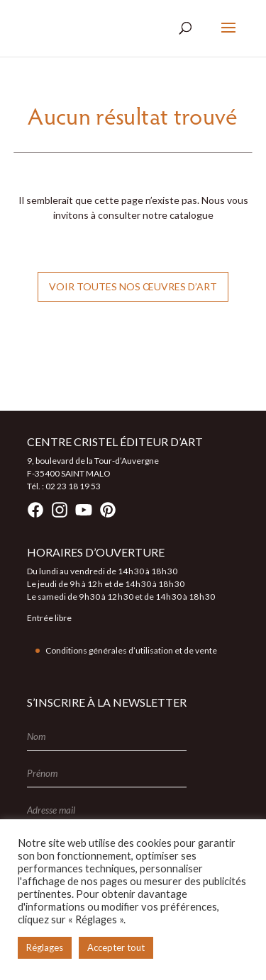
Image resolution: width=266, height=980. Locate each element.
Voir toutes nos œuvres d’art (133, 286)
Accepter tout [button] (116, 947)
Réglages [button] (45, 947)
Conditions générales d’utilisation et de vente (131, 650)
